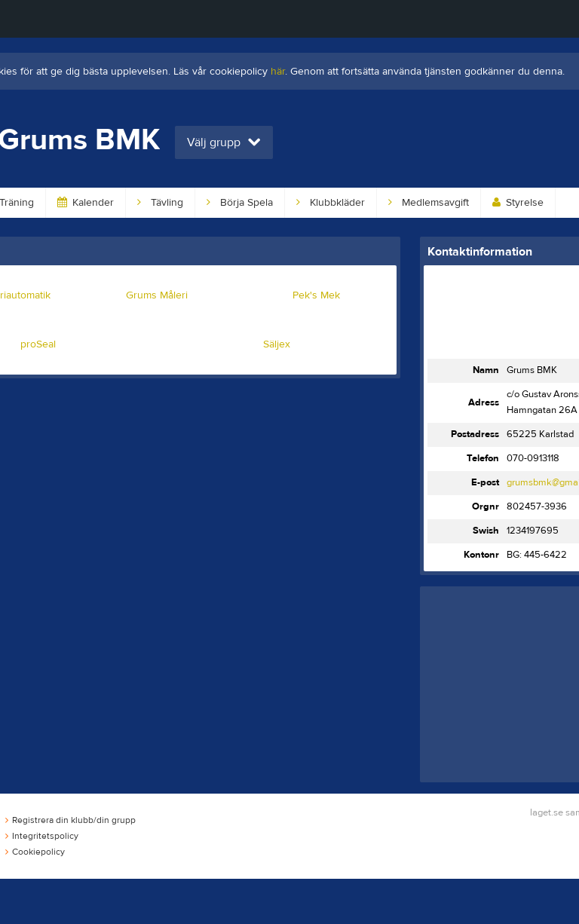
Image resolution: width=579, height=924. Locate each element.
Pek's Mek (316, 295)
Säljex (277, 344)
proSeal (38, 344)
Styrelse (518, 203)
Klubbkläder (331, 203)
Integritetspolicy (42, 836)
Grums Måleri (157, 295)
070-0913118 (533, 458)
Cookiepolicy (35, 852)
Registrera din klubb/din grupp (70, 820)
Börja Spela (240, 203)
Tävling (160, 203)
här (278, 72)
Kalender (86, 203)
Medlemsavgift (429, 203)
